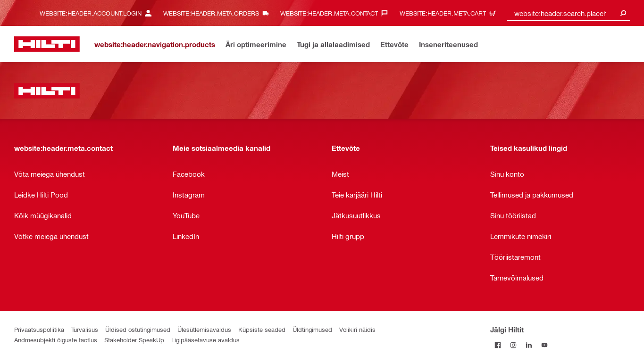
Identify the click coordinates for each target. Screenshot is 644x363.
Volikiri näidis (357, 329)
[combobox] (569, 13)
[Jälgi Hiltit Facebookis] (498, 345)
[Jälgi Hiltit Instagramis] (514, 345)
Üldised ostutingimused (138, 329)
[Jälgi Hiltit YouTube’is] (545, 345)
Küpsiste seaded (262, 329)
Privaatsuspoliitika (39, 329)
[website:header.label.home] (47, 44)
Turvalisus (85, 329)
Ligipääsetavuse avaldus (205, 340)
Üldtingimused (312, 329)
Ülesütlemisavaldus (204, 329)
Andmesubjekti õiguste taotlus (56, 340)
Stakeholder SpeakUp (134, 340)
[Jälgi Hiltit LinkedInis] (529, 345)
